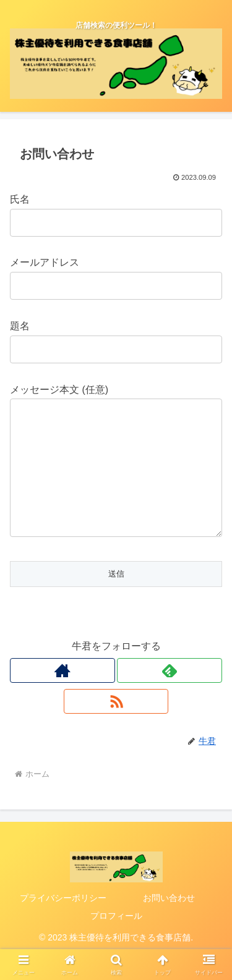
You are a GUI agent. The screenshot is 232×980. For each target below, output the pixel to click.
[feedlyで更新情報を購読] (170, 695)
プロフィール (116, 940)
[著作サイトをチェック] (62, 695)
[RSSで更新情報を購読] (116, 726)
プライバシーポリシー (63, 923)
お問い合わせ (169, 923)
